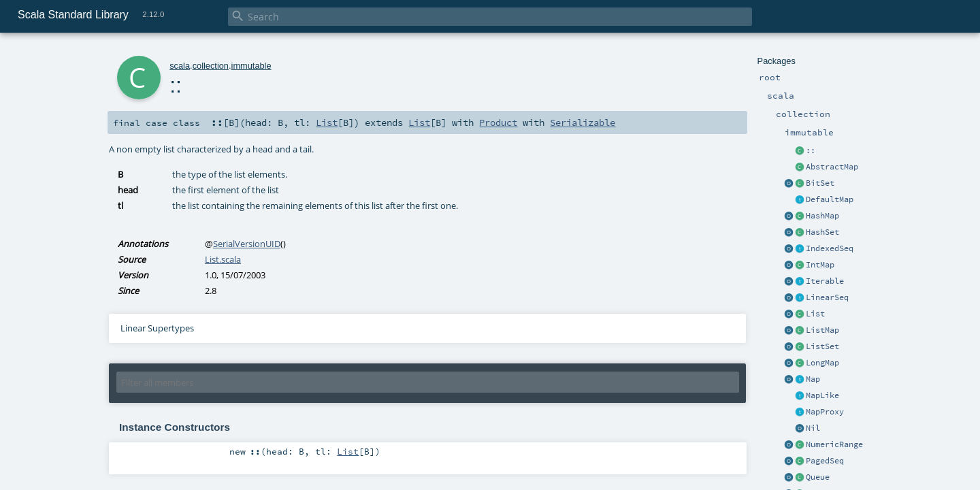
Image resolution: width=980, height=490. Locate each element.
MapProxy (825, 412)
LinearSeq (827, 297)
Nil (813, 428)
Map (813, 379)
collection (211, 66)
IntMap (820, 265)
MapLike (822, 395)
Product (498, 122)
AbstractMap (832, 167)
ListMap (822, 330)
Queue (818, 477)
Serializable (583, 122)
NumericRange (834, 444)
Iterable (825, 281)
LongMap (822, 363)
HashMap (822, 216)
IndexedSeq (830, 248)
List (815, 314)
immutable (251, 66)
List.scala (223, 259)
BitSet (820, 183)
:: (811, 150)
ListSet (822, 346)
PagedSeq (825, 461)
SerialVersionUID (247, 244)
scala (180, 66)
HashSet (822, 232)
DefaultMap (830, 199)
